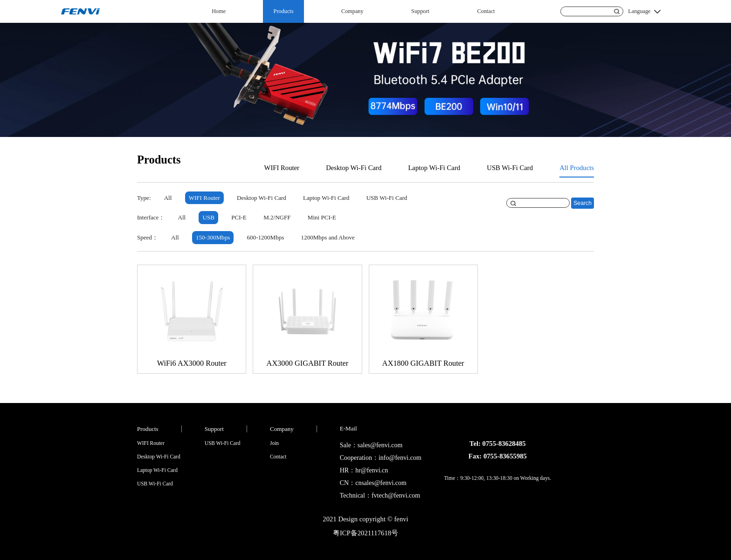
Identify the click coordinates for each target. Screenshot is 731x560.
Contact (486, 11)
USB (209, 217)
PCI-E (239, 217)
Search (583, 203)
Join (274, 443)
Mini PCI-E (322, 217)
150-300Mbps (213, 237)
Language (639, 11)
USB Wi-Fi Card (510, 168)
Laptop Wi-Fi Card (434, 168)
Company (352, 11)
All (168, 198)
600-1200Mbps (266, 237)
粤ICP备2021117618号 (365, 533)
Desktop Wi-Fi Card (354, 168)
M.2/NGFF (277, 217)
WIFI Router (282, 168)
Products (284, 11)
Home (219, 11)
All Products (577, 168)
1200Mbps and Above (328, 237)
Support (420, 11)
